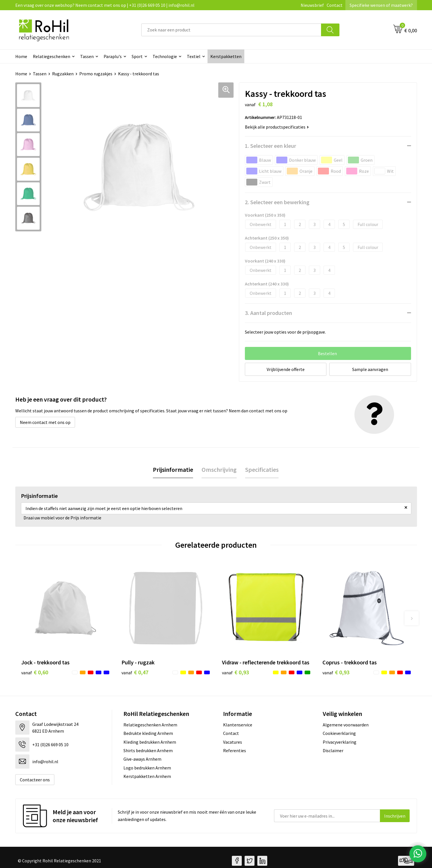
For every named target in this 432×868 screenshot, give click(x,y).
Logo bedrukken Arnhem (147, 768)
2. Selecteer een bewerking (277, 202)
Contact (335, 5)
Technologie (165, 56)
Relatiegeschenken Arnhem (150, 725)
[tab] (173, 470)
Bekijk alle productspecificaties (277, 127)
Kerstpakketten (226, 56)
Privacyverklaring (340, 742)
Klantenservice (238, 725)
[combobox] (231, 30)
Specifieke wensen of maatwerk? (381, 5)
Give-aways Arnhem (142, 759)
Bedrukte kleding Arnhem (148, 733)
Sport (137, 56)
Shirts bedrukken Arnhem (148, 750)
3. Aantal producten (269, 313)
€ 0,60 (35, 672)
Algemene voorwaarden (346, 725)
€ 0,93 (235, 672)
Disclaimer (333, 750)
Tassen (87, 56)
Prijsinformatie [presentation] (173, 470)
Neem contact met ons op (45, 422)
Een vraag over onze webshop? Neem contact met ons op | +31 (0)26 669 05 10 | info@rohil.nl (105, 5)
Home (21, 56)
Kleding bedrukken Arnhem (150, 742)
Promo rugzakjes (96, 74)
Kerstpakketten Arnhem (147, 776)
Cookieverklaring (339, 733)
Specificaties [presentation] (262, 470)
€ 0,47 (135, 672)
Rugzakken (63, 74)
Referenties (235, 750)
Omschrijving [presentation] (219, 470)
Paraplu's (113, 56)
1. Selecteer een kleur (270, 146)
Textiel (194, 56)
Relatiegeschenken (52, 56)
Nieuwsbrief (312, 5)
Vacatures (233, 742)
